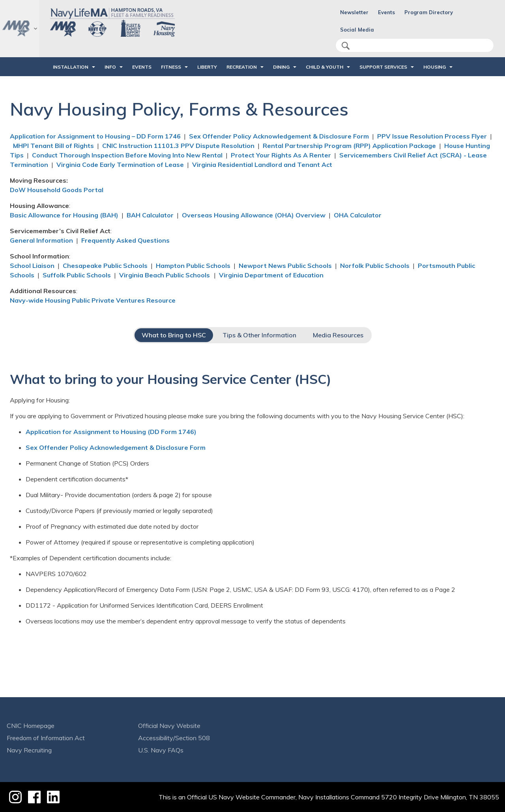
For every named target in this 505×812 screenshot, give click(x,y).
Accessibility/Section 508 (174, 738)
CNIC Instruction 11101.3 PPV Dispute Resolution (178, 146)
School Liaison (32, 266)
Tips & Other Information (259, 335)
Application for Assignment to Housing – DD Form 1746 (95, 136)
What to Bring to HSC (174, 335)
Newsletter (354, 12)
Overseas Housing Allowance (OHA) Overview (254, 215)
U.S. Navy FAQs (161, 750)
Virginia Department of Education (271, 275)
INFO (110, 67)
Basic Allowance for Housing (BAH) (64, 215)
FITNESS (171, 67)
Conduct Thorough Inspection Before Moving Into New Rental (127, 155)
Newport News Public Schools (285, 266)
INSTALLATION (71, 67)
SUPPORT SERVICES (383, 67)
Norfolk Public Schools (375, 266)
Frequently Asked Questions (125, 240)
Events (386, 12)
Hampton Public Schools (193, 266)
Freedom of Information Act (46, 738)
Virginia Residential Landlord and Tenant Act (262, 165)
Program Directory (429, 12)
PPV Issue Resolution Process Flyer (432, 136)
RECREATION (242, 67)
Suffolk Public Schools (77, 275)
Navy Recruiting (29, 750)
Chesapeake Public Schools (105, 266)
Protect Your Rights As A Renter (281, 155)
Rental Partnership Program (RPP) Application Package (349, 146)
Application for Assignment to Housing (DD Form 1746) (111, 432)
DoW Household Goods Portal (57, 190)
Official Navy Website (169, 726)
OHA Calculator (358, 215)
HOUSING (435, 67)
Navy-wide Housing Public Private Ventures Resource (93, 300)
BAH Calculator (150, 215)
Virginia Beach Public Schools (165, 275)
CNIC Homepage (31, 726)
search (346, 46)
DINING (281, 67)
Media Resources (338, 335)
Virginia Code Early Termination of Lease (120, 165)
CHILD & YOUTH (325, 67)
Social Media (357, 30)
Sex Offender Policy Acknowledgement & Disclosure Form (279, 136)
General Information (41, 240)
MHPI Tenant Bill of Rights (53, 146)
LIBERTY (207, 67)
